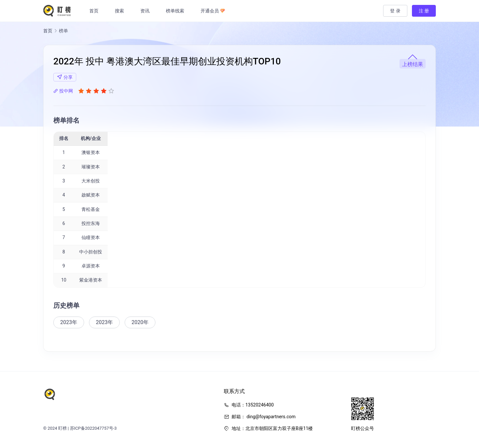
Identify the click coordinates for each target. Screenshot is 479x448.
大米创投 (91, 181)
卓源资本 (91, 266)
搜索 (121, 11)
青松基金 (91, 209)
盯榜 (62, 428)
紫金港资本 (91, 280)
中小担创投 (91, 252)
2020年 (140, 322)
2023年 (69, 322)
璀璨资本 (91, 167)
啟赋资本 (91, 195)
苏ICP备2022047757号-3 (93, 428)
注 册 (424, 11)
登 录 (395, 11)
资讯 (147, 11)
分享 (65, 77)
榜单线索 (177, 11)
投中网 (63, 91)
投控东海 (91, 223)
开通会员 (215, 11)
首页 (96, 11)
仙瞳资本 (91, 237)
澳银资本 (91, 152)
